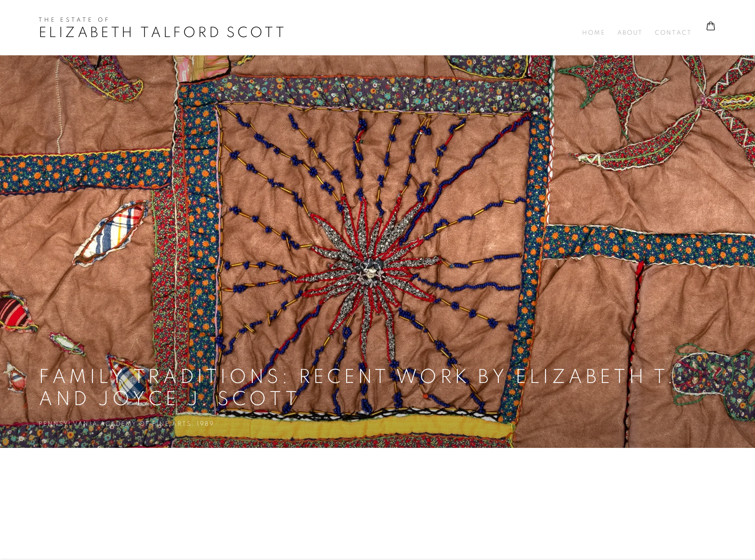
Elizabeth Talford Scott (162, 33)
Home (594, 33)
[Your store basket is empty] (711, 27)
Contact (673, 33)
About (630, 33)
